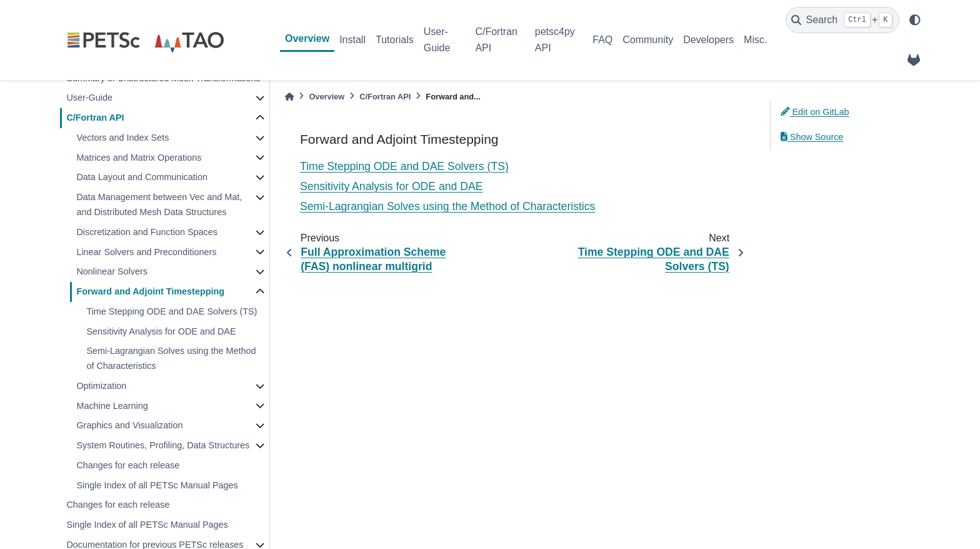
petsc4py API (555, 40)
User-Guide (437, 40)
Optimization (101, 386)
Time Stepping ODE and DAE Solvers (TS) (172, 311)
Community (648, 40)
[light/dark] (915, 20)
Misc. (755, 40)
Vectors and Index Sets (122, 138)
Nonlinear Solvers (112, 271)
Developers (708, 40)
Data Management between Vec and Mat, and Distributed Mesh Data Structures (159, 204)
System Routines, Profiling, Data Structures (163, 445)
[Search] (842, 20)
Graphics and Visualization (129, 425)
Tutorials (395, 40)
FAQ (602, 40)
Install (352, 40)
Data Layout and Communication (142, 177)
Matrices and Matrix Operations (139, 158)
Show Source (812, 137)
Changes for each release (128, 465)
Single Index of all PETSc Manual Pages (157, 485)
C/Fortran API (496, 40)
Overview (307, 38)
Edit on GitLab (815, 112)
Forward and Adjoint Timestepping (150, 291)
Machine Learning (112, 406)
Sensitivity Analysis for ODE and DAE (161, 331)
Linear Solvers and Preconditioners (146, 252)
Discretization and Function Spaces (147, 232)
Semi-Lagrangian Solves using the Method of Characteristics (171, 358)
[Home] (289, 97)
